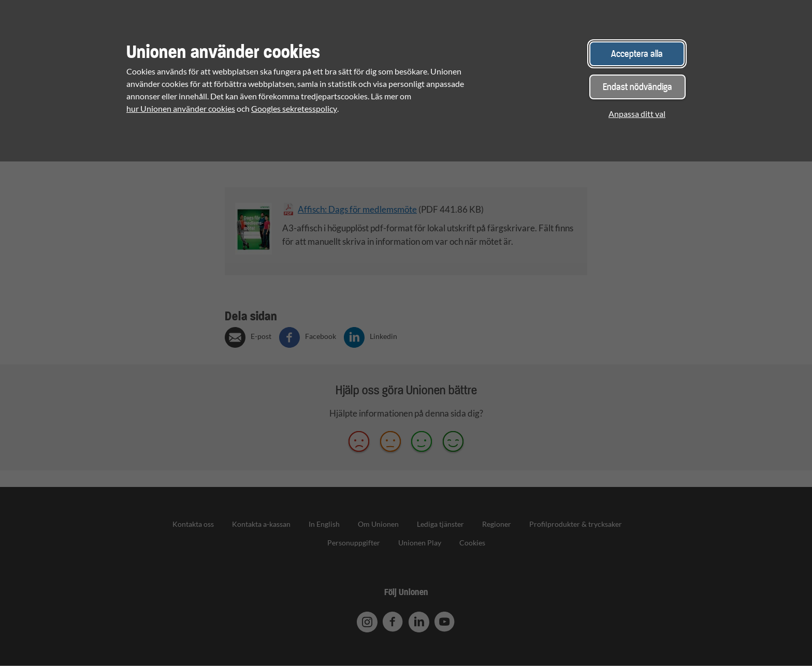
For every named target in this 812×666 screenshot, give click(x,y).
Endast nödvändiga (637, 87)
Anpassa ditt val (637, 114)
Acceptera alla (637, 54)
